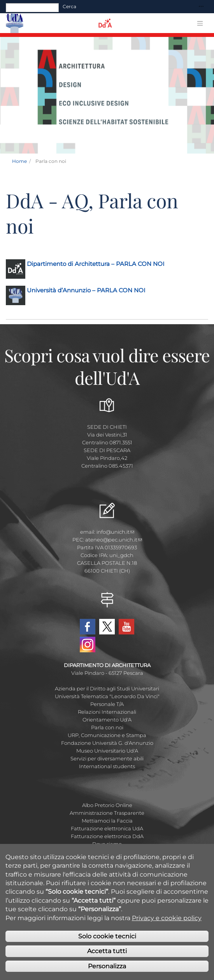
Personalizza (107, 972)
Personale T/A (107, 704)
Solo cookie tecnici (107, 942)
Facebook (88, 627)
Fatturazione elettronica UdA (107, 828)
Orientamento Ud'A (107, 720)
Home (19, 161)
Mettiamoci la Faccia (107, 821)
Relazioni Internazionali (107, 712)
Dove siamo (107, 844)
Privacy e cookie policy (167, 923)
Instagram (88, 645)
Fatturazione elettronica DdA (107, 836)
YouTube (126, 627)
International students (107, 766)
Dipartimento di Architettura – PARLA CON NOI (96, 264)
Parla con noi (107, 727)
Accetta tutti (107, 956)
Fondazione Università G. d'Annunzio (107, 743)
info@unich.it (115, 532)
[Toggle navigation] (201, 7)
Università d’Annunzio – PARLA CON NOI (86, 290)
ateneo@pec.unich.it (114, 540)
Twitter (107, 627)
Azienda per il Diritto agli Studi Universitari (107, 688)
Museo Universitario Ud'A (107, 751)
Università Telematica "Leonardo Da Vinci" (107, 696)
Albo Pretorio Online (107, 805)
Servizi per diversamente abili (107, 758)
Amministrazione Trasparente (107, 813)
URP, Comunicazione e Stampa (107, 735)
